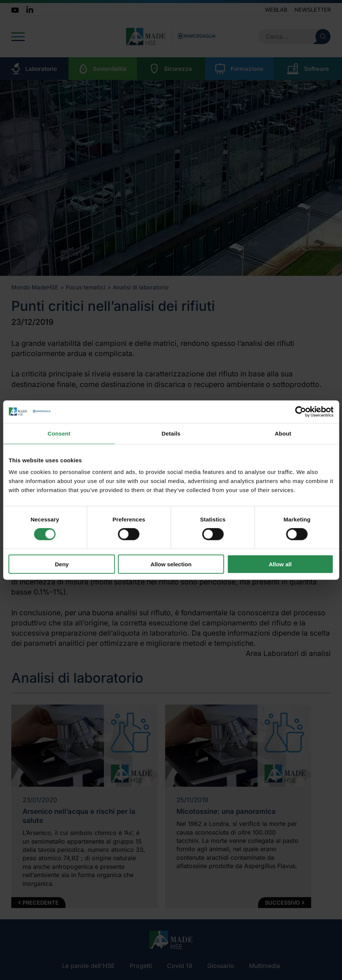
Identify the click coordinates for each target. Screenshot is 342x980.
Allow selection (171, 564)
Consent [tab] (59, 433)
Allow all (280, 564)
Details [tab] (171, 433)
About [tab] (283, 433)
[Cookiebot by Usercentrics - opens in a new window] (300, 411)
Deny (62, 564)
